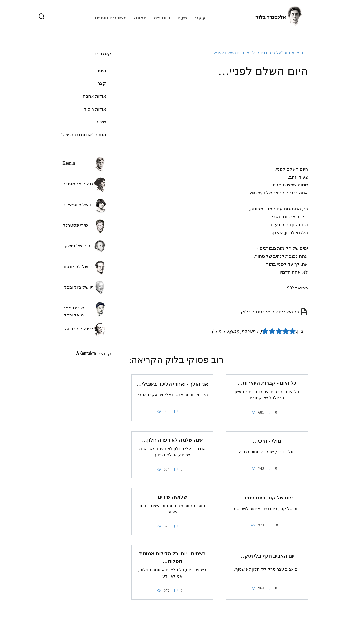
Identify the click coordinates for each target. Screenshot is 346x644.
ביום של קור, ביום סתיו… (267, 498)
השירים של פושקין (80, 246)
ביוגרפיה (162, 17)
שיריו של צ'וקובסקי (80, 287)
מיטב (101, 71)
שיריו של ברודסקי (79, 329)
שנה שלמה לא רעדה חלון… (173, 440)
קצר (102, 83)
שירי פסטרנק (75, 225)
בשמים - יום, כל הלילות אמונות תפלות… (172, 558)
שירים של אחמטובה (82, 184)
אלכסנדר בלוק (271, 17)
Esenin (69, 163)
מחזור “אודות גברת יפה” (83, 135)
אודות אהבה (94, 96)
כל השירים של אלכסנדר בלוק (270, 312)
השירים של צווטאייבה (83, 204)
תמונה (140, 17)
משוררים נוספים (111, 17)
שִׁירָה (182, 17)
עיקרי (200, 17)
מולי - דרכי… (267, 441)
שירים (101, 122)
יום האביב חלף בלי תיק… (267, 556)
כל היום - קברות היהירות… (267, 383)
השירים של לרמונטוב (83, 267)
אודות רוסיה (95, 109)
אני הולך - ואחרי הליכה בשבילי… (173, 384)
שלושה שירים (172, 497)
